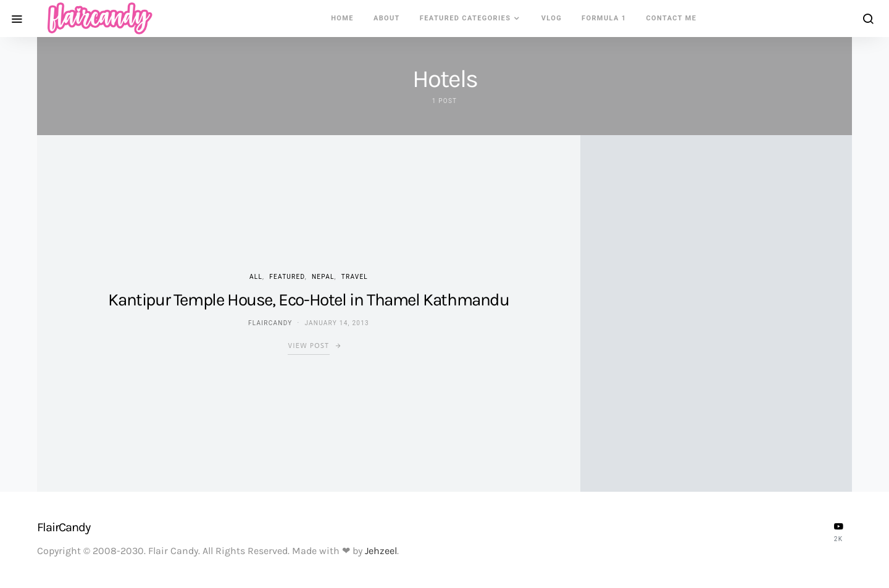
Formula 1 (604, 18)
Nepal (323, 277)
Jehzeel (381, 551)
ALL (256, 277)
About (387, 18)
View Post (308, 346)
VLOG (552, 18)
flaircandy (270, 323)
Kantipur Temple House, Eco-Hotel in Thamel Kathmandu (308, 300)
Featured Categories (465, 18)
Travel (355, 277)
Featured (287, 277)
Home (342, 18)
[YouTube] (838, 532)
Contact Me (672, 18)
